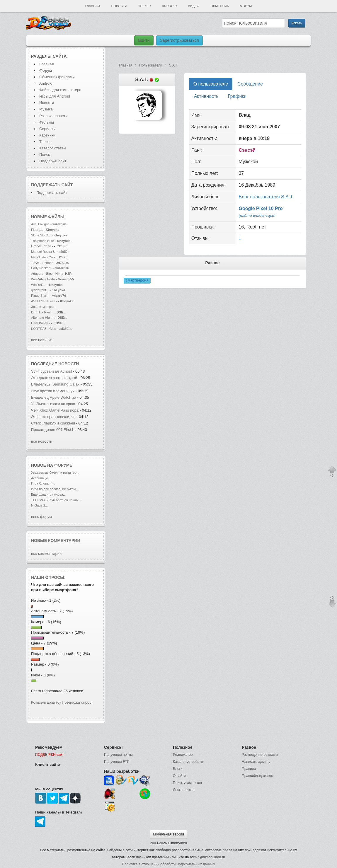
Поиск (45, 155)
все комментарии (46, 554)
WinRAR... (39, 285)
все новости (42, 441)
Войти (144, 40)
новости (69, 364)
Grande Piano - (42, 246)
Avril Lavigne (41, 224)
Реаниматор (183, 755)
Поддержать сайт (52, 185)
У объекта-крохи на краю (53, 404)
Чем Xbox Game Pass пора (55, 410)
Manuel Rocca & (43, 252)
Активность (206, 96)
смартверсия (137, 281)
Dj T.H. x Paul (41, 312)
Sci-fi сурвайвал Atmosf (51, 371)
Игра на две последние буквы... (55, 489)
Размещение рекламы (260, 755)
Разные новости (53, 116)
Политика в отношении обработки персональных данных (168, 864)
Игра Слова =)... (43, 483)
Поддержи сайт (53, 161)
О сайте (179, 776)
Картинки (47, 135)
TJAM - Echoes (43, 263)
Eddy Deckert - (42, 268)
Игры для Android (55, 96)
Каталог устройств (188, 762)
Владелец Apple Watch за (54, 397)
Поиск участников (187, 783)
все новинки (42, 340)
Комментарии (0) (46, 702)
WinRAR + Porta (43, 279)
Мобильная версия (168, 834)
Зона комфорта (43, 307)
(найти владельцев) (257, 215)
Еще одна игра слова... (48, 494)
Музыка (46, 109)
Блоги (178, 769)
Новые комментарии (56, 540)
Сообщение (250, 84)
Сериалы (47, 129)
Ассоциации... (41, 478)
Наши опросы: (48, 577)
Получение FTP (117, 762)
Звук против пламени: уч (53, 391)
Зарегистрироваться (179, 40)
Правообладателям (258, 776)
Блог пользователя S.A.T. (266, 197)
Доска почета (184, 790)
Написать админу (256, 762)
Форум (246, 6)
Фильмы (47, 122)
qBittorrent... (40, 290)
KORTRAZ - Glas (44, 329)
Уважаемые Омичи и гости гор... (55, 473)
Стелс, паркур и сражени (53, 423)
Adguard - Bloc (42, 274)
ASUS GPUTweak (45, 301)
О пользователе (211, 84)
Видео (194, 6)
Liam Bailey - (41, 323)
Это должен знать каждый (54, 378)
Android (170, 6)
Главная (93, 6)
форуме (63, 465)
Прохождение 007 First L (53, 430)
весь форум (41, 517)
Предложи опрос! (77, 702)
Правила (249, 769)
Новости (119, 6)
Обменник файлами (57, 77)
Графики (237, 96)
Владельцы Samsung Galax (55, 384)
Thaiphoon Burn (43, 241)
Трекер (144, 6)
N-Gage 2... (39, 505)
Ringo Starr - (41, 296)
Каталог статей (52, 148)
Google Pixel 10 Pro (261, 208)
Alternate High (41, 318)
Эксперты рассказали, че (53, 417)
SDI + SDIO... (41, 235)
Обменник (219, 6)
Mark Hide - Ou (42, 257)
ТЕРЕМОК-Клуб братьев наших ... (57, 500)
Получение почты (118, 755)
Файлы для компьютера (60, 90)
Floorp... (37, 230)
